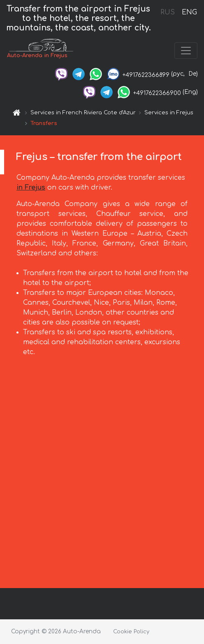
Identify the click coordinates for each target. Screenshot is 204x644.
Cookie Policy (131, 632)
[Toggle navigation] (186, 51)
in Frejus (31, 188)
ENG (189, 12)
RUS (168, 12)
